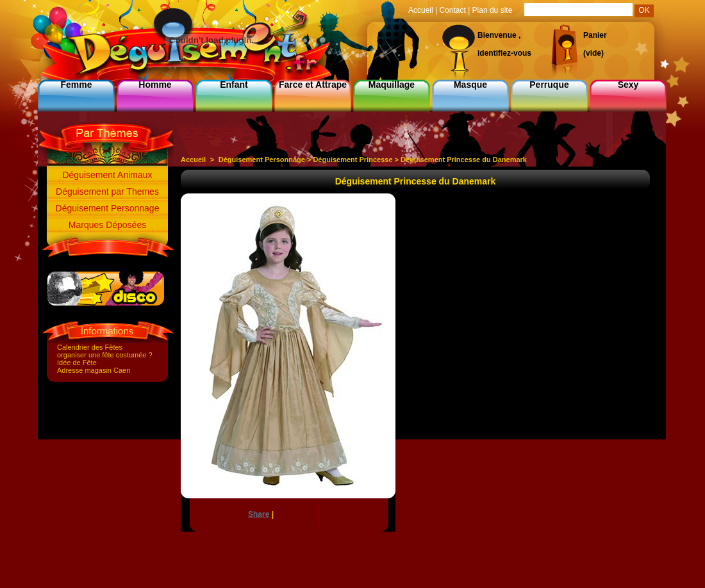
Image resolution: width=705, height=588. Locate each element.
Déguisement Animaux (107, 175)
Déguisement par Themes (107, 192)
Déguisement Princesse (352, 159)
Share (259, 514)
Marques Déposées (107, 225)
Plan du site (493, 10)
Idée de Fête (77, 363)
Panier (595, 35)
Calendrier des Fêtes (90, 347)
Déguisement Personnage (108, 208)
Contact (452, 10)
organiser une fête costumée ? (105, 355)
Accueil (193, 159)
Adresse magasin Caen (94, 370)
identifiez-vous (504, 53)
